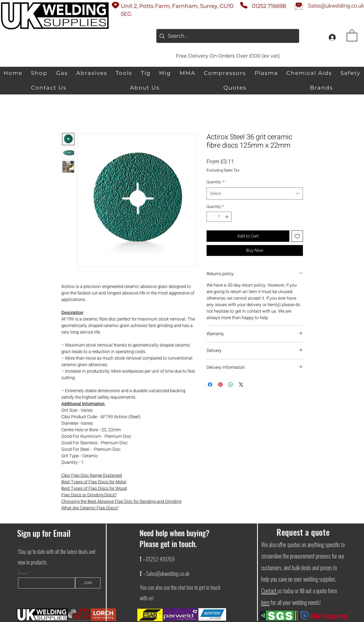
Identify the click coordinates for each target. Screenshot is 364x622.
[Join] (88, 583)
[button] (352, 35)
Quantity (216, 182)
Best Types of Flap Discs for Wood (94, 488)
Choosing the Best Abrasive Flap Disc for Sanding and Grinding (121, 502)
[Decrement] (211, 217)
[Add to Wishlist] (297, 236)
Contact (269, 591)
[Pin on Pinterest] (220, 385)
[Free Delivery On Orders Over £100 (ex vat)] (228, 56)
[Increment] (227, 217)
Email (23, 573)
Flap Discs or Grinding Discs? (89, 495)
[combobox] (255, 194)
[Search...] (228, 36)
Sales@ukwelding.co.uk (168, 573)
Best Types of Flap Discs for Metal (94, 482)
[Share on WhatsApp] (231, 385)
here (265, 602)
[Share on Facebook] (210, 385)
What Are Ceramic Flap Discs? (90, 508)
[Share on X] (241, 385)
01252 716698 (269, 6)
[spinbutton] (219, 217)
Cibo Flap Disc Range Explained (92, 475)
